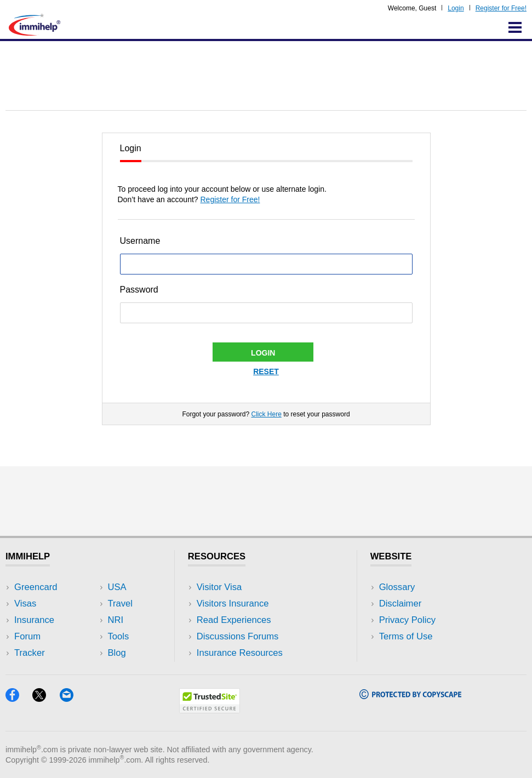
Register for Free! (501, 8)
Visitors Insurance (233, 603)
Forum (27, 636)
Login (456, 8)
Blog (117, 653)
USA (117, 587)
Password (139, 290)
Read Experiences (234, 620)
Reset (266, 371)
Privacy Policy (407, 620)
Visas (25, 603)
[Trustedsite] (210, 710)
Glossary (397, 587)
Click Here (266, 414)
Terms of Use (406, 636)
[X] (46, 698)
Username (140, 241)
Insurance (34, 620)
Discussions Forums (238, 636)
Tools (119, 636)
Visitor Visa (219, 587)
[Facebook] (19, 698)
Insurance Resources (240, 653)
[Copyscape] (410, 696)
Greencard (36, 587)
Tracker (30, 653)
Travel (121, 603)
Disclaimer (401, 603)
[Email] (72, 698)
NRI (116, 620)
